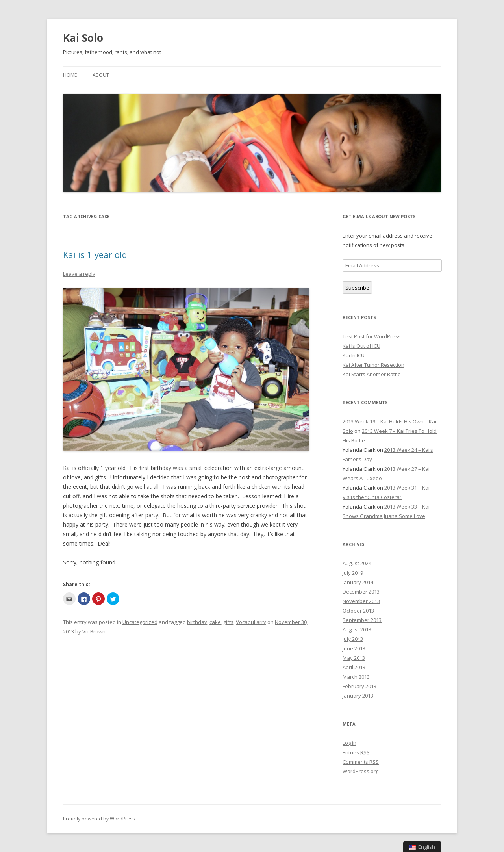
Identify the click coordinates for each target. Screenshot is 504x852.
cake (215, 622)
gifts (228, 622)
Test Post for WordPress (372, 336)
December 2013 (361, 592)
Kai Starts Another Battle (372, 374)
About (101, 75)
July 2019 (353, 573)
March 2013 (356, 677)
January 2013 (358, 696)
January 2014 (358, 582)
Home (70, 75)
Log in (349, 743)
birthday (197, 622)
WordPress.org (360, 771)
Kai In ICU (354, 355)
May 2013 (354, 658)
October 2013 (358, 611)
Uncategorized (140, 622)
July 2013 (353, 639)
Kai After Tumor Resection (373, 365)
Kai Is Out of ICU (361, 346)
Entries (356, 752)
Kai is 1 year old (95, 254)
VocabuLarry (251, 622)
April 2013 (354, 667)
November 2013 (361, 601)
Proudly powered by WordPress (99, 819)
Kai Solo (83, 38)
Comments (361, 762)
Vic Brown (94, 631)
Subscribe (357, 288)
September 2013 (362, 620)
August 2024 (357, 563)
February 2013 (359, 686)
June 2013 (354, 648)
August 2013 (357, 629)
